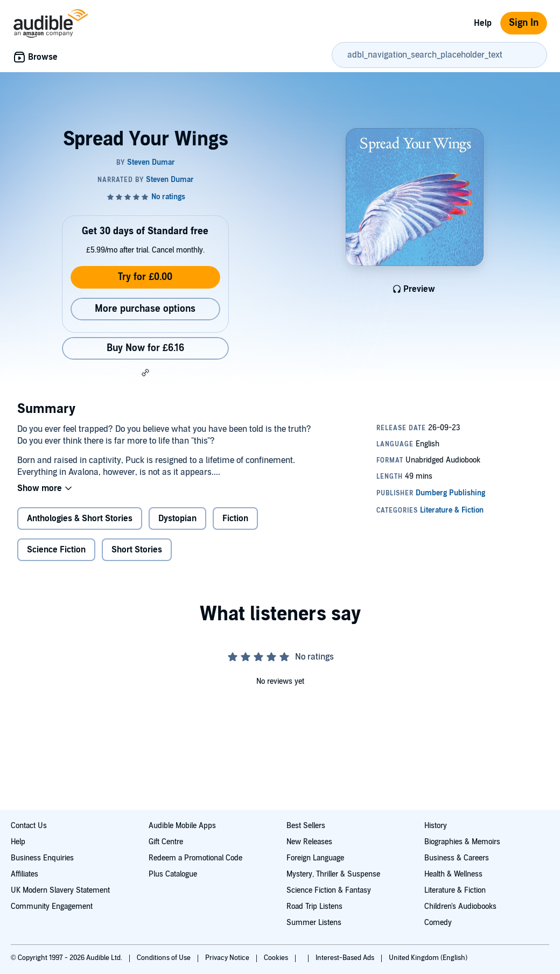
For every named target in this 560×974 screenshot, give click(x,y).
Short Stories (137, 550)
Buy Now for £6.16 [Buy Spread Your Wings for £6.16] (145, 348)
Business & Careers (457, 858)
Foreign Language (315, 858)
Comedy (438, 923)
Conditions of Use (164, 958)
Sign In (524, 23)
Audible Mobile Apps (182, 826)
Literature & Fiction (455, 890)
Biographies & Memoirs (462, 842)
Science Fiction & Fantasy (329, 890)
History (436, 826)
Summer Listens (314, 923)
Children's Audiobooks (460, 906)
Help (483, 23)
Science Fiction (56, 550)
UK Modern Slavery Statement (60, 890)
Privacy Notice (228, 958)
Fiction (235, 518)
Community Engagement (52, 906)
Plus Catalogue (173, 874)
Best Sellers (306, 826)
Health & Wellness (453, 874)
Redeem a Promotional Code (195, 858)
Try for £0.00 (145, 277)
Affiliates (24, 874)
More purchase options (145, 309)
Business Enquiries (42, 858)
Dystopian (177, 518)
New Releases (309, 842)
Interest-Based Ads (346, 958)
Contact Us (29, 826)
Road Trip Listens (314, 906)
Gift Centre (166, 842)
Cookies (277, 958)
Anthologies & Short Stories (80, 518)
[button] (145, 373)
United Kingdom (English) (428, 958)
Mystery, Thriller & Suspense (333, 874)
